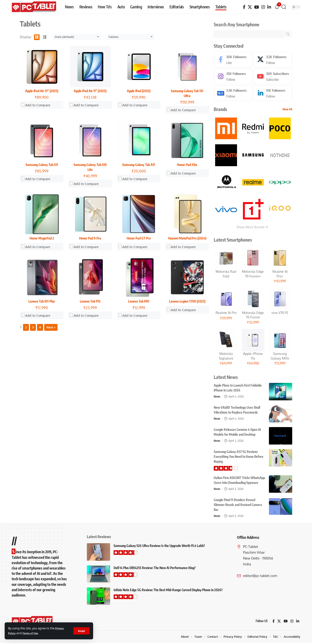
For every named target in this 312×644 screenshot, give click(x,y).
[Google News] (233, 94)
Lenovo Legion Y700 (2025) (187, 301)
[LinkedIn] (269, 7)
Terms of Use (32, 633)
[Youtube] (273, 77)
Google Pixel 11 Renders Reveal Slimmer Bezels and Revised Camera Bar (238, 506)
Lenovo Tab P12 (90, 301)
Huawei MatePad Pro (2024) (187, 238)
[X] (250, 7)
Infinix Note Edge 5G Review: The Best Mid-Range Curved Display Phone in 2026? (168, 591)
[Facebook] (244, 7)
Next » (51, 327)
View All (287, 110)
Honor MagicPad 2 (42, 238)
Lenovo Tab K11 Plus (42, 301)
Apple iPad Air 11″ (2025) (90, 91)
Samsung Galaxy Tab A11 (139, 165)
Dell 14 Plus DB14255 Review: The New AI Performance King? (155, 569)
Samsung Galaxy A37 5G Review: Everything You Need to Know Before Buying (239, 457)
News (217, 397)
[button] (81, 631)
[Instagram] (263, 7)
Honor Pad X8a (187, 165)
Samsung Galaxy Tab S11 (42, 165)
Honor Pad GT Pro (139, 238)
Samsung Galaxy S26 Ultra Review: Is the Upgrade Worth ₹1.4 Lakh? (159, 547)
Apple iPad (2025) (139, 91)
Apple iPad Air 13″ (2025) (42, 91)
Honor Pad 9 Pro (90, 238)
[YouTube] (257, 7)
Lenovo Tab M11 (139, 301)
